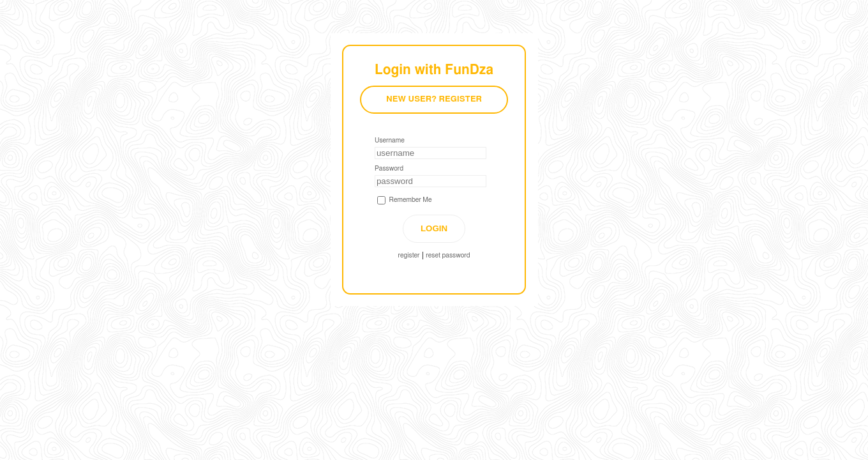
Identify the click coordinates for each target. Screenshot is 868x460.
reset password (448, 256)
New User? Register (434, 99)
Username (390, 141)
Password (389, 169)
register (409, 256)
